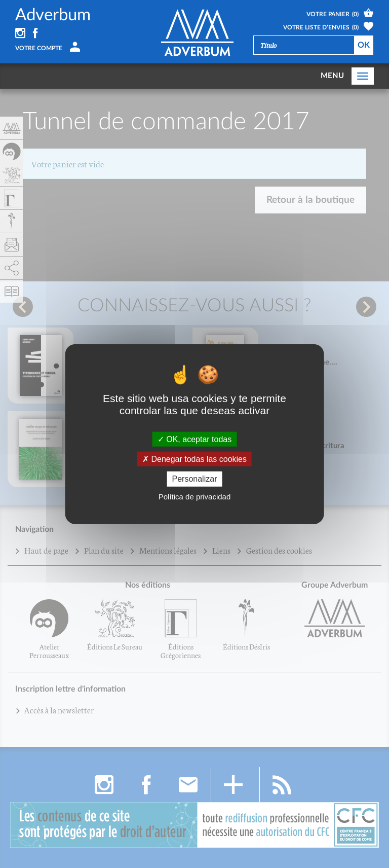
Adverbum (53, 15)
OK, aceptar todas (194, 439)
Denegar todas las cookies (194, 459)
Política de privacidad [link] (195, 496)
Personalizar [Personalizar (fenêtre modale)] (195, 479)
